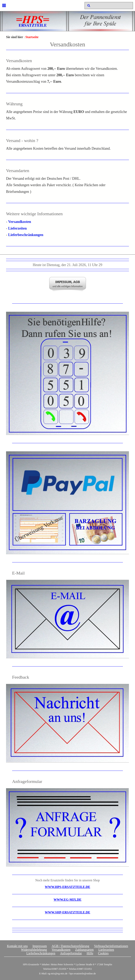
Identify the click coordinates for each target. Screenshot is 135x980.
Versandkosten (20, 222)
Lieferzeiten (18, 228)
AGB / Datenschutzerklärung (71, 946)
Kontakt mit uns (17, 946)
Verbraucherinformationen (111, 946)
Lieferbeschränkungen (26, 235)
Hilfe (90, 953)
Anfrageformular (71, 953)
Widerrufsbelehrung (34, 950)
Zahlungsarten (85, 950)
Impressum (40, 946)
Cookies (103, 953)
